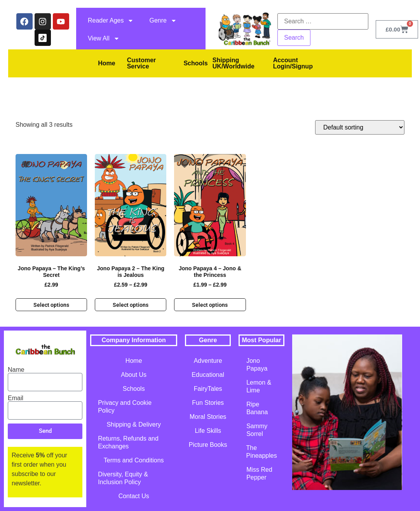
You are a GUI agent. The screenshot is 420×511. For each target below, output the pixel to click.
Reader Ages (111, 21)
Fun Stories (208, 403)
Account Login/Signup (293, 63)
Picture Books (208, 445)
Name (16, 370)
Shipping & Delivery (134, 424)
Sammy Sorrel (257, 430)
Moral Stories (208, 417)
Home (106, 63)
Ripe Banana (257, 408)
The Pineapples (262, 452)
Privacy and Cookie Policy (125, 407)
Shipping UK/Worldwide (234, 63)
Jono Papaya (257, 365)
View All (104, 38)
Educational (208, 375)
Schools (195, 63)
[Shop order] (360, 127)
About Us (134, 375)
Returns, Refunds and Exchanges (128, 442)
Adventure (208, 361)
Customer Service (142, 63)
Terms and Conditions (134, 460)
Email (16, 398)
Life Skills (208, 431)
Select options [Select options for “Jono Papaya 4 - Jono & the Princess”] (210, 305)
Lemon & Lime (259, 386)
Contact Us (134, 496)
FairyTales (208, 389)
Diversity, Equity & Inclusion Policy (123, 478)
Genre (163, 21)
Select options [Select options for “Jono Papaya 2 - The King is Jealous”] (131, 305)
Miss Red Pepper (259, 473)
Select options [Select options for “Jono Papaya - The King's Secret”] (51, 305)
